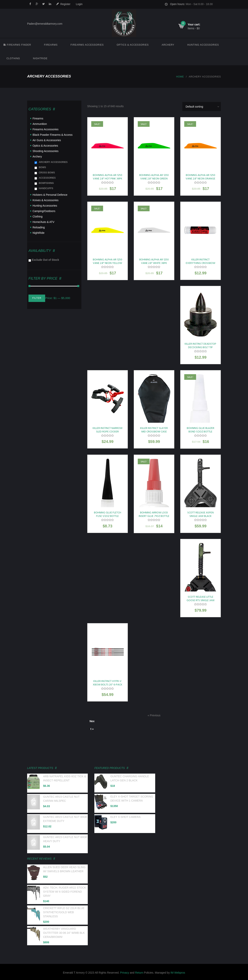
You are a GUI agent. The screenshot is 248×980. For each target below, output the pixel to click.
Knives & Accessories (46, 200)
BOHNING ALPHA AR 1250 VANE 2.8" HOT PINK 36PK (108, 177)
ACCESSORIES (47, 178)
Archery (168, 45)
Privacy (125, 973)
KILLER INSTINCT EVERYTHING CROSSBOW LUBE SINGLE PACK (201, 263)
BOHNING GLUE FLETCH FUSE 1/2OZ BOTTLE (108, 514)
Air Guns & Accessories (47, 140)
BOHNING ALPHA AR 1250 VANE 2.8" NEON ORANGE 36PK (200, 179)
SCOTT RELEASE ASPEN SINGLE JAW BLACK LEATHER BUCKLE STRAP (201, 516)
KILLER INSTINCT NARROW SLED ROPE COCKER (108, 430)
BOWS (42, 167)
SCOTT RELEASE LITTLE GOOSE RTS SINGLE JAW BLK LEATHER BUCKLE (201, 600)
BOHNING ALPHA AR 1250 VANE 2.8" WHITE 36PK (154, 261)
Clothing (13, 58)
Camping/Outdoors (44, 211)
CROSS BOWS (47, 173)
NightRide (40, 58)
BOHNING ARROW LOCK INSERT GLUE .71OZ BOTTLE (154, 514)
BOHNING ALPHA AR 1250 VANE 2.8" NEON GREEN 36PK (154, 179)
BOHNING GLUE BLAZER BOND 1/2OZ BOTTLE (201, 430)
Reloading (39, 227)
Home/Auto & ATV (43, 222)
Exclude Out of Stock (45, 260)
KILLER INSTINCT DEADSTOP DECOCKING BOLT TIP (200, 346)
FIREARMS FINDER (17, 45)
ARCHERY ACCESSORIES (53, 162)
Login (79, 4)
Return (139, 973)
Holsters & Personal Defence (50, 195)
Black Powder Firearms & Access (53, 135)
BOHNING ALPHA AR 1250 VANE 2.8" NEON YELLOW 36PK (108, 263)
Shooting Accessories (46, 151)
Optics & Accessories (133, 45)
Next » (92, 722)
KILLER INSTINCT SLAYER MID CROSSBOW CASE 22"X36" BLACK (154, 432)
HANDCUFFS (46, 188)
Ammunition (40, 124)
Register (65, 4)
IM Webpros (178, 973)
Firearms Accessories (87, 45)
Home (180, 77)
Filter (37, 298)
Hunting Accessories (203, 45)
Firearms (51, 45)
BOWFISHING (46, 183)
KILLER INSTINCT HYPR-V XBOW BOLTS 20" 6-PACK (108, 683)
